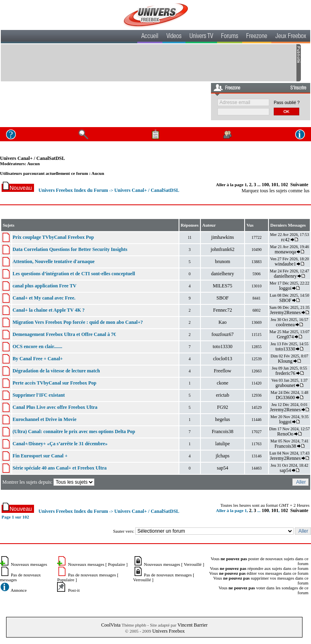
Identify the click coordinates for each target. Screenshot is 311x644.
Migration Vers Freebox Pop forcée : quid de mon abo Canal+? (78, 322)
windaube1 (285, 264)
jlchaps (223, 456)
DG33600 (285, 397)
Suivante (299, 185)
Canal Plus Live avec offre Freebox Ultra (55, 407)
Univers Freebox (168, 631)
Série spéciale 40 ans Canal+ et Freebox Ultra (60, 468)
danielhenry (223, 274)
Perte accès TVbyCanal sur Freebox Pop (54, 383)
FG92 (223, 407)
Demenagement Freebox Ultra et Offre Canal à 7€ (64, 334)
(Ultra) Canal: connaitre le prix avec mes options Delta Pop (74, 431)
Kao (223, 322)
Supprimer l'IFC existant (39, 395)
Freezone (257, 37)
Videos (174, 37)
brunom (223, 261)
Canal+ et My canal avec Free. (44, 298)
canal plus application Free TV (45, 286)
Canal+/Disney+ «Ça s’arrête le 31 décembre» (60, 444)
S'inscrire (298, 88)
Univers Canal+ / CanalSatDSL (33, 158)
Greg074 (285, 337)
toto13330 (223, 346)
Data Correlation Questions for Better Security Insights (70, 249)
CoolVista (111, 625)
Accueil (150, 37)
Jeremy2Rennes (285, 312)
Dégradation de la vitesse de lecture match (56, 371)
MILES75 (223, 286)
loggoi (285, 288)
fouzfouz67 (223, 334)
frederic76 (285, 373)
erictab (223, 395)
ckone (223, 383)
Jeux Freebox (291, 37)
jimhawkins (223, 237)
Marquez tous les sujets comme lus (276, 191)
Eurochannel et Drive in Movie (45, 419)
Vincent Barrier (192, 625)
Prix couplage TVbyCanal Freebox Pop (53, 237)
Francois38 (223, 431)
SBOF (223, 298)
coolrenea (285, 325)
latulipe (223, 444)
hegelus (223, 419)
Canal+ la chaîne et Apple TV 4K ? (49, 310)
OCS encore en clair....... (37, 346)
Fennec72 (223, 310)
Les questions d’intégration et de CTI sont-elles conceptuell (74, 274)
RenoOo (285, 434)
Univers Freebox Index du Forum (73, 190)
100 (265, 185)
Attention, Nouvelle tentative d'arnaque (54, 261)
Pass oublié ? (287, 102)
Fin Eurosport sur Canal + (40, 456)
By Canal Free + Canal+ (38, 359)
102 (284, 185)
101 (275, 185)
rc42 (285, 240)
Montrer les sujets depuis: (49, 482)
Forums (230, 37)
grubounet (285, 385)
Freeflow (223, 371)
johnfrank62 (223, 249)
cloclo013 (223, 359)
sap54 (223, 468)
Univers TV (201, 37)
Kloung (286, 361)
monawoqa (285, 252)
